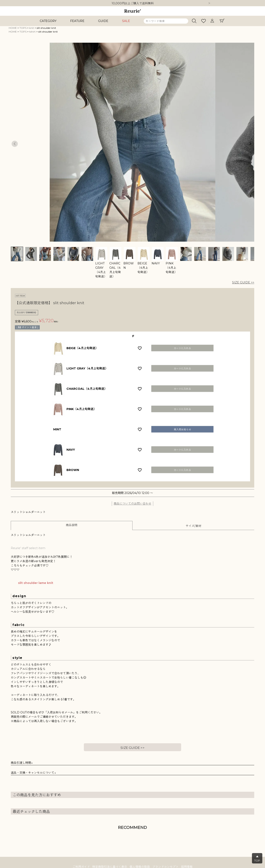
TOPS (23, 28)
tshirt (32, 32)
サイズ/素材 (193, 526)
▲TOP (257, 858)
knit (32, 28)
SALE (126, 21)
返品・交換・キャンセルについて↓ (33, 773)
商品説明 (72, 525)
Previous (15, 144)
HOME (13, 28)
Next (209, 4)
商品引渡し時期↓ (22, 763)
